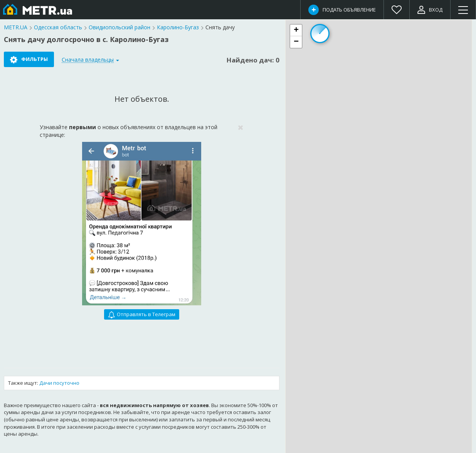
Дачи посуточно (59, 383)
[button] (296, 30)
